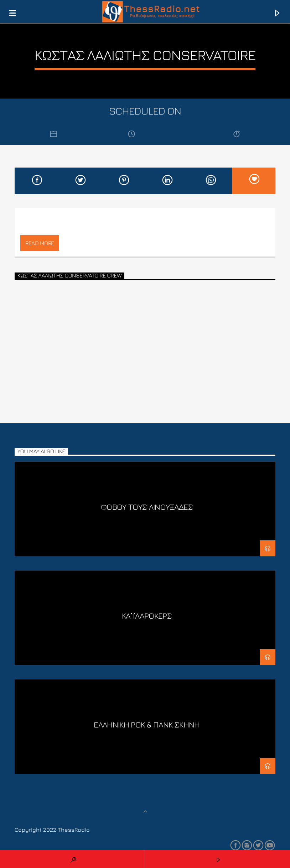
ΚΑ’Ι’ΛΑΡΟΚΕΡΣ (147, 616)
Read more (40, 243)
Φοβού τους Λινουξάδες (147, 507)
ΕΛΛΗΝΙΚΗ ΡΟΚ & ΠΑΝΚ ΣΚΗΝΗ (147, 724)
